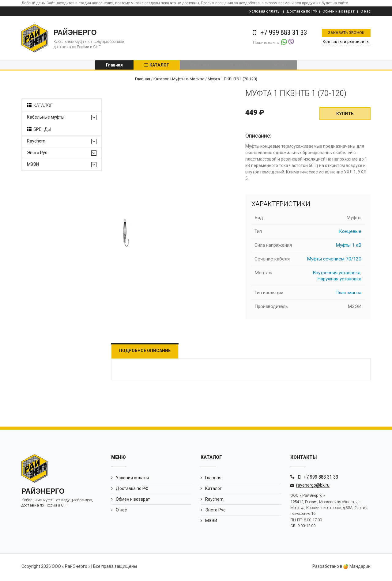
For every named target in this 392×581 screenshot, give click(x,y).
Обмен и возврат (339, 11)
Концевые (350, 233)
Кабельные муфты (46, 119)
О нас (366, 11)
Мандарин (357, 568)
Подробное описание (148, 352)
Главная (114, 66)
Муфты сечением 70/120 (334, 261)
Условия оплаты (265, 11)
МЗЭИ (280, 66)
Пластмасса (348, 294)
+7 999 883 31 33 (321, 479)
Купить (345, 116)
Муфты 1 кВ (349, 247)
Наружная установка (339, 281)
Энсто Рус (241, 66)
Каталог (159, 66)
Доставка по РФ (302, 11)
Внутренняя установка (337, 275)
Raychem (200, 66)
